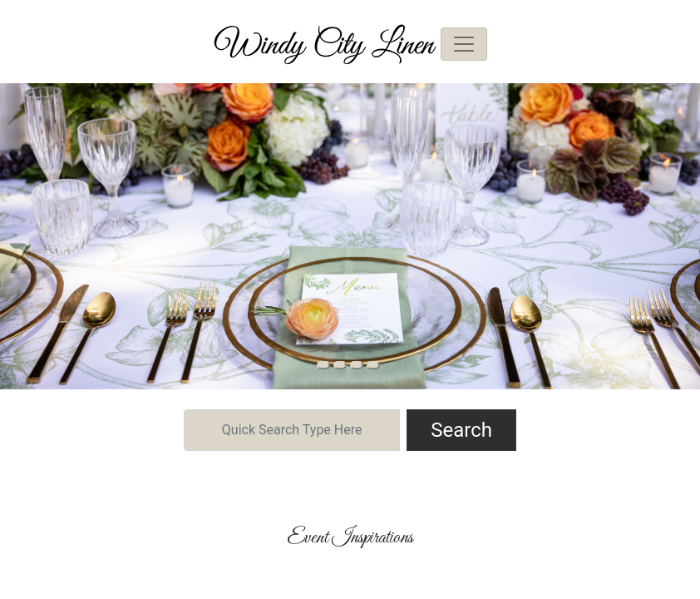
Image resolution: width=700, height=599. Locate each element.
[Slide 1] (340, 365)
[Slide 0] (323, 365)
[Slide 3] (373, 365)
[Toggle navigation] (464, 44)
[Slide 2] (357, 365)
